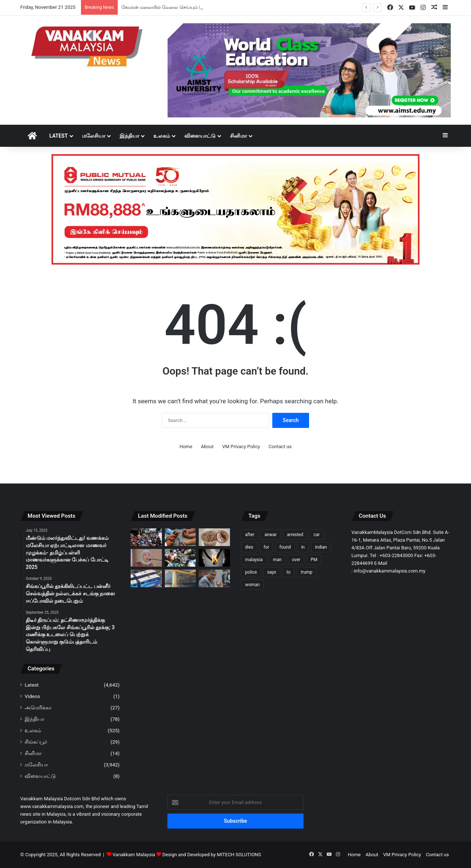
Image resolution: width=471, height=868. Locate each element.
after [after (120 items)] (250, 535)
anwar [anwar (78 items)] (271, 535)
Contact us (280, 447)
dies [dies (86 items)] (249, 547)
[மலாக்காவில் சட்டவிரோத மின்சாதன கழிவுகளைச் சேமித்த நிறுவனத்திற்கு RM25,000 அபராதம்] (180, 558)
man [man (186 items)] (277, 560)
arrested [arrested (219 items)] (295, 535)
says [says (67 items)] (272, 572)
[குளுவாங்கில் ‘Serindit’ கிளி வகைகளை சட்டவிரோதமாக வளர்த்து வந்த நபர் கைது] (180, 578)
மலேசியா (94, 136)
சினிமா (238, 136)
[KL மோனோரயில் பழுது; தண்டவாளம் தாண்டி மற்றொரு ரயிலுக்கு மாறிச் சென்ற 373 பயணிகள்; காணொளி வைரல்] (146, 578)
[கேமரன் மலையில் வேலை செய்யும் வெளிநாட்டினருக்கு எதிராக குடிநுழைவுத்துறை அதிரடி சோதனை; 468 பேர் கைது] (146, 537)
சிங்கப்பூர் (36, 742)
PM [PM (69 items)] (314, 560)
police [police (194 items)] (251, 572)
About (207, 447)
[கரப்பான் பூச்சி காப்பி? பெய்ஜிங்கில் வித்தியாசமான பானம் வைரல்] (214, 537)
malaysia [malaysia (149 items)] (254, 560)
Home (186, 447)
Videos (32, 696)
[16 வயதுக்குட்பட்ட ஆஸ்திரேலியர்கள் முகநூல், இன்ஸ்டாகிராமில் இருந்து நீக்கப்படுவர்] (180, 537)
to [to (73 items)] (289, 572)
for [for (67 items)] (266, 547)
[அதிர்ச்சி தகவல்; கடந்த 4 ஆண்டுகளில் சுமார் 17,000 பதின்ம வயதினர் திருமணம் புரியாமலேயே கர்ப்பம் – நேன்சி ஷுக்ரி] (146, 558)
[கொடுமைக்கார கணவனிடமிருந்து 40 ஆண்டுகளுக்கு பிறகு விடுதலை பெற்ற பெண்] (214, 558)
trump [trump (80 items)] (307, 572)
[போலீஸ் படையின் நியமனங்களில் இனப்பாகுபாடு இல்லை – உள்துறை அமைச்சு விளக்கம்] (214, 578)
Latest (59, 136)
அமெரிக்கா (38, 708)
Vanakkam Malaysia (137, 855)
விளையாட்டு (200, 136)
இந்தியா (129, 136)
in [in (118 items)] (303, 547)
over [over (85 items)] (296, 560)
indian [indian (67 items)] (321, 547)
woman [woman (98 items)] (252, 585)
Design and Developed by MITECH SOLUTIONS (212, 855)
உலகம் (162, 136)
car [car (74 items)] (317, 535)
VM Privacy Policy (241, 447)
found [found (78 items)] (285, 547)
